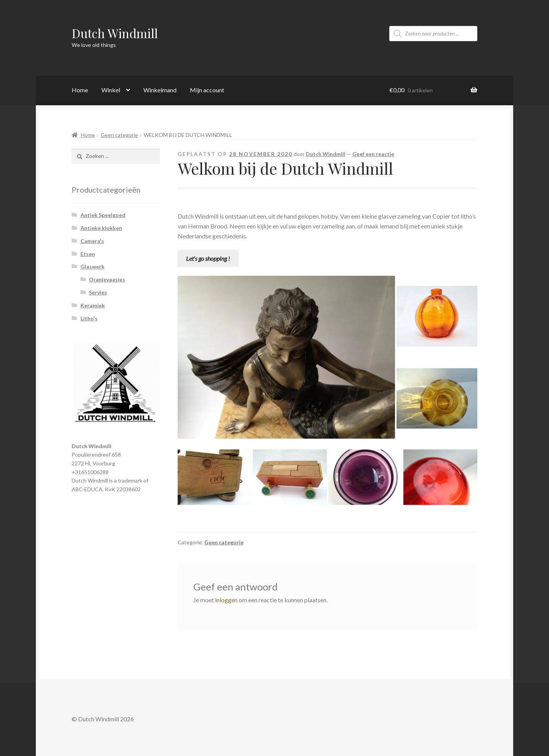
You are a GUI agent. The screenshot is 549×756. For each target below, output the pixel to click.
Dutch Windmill (115, 33)
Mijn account (207, 90)
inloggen (226, 600)
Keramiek (93, 305)
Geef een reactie (373, 154)
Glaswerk (92, 266)
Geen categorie (119, 135)
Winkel (111, 90)
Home (80, 90)
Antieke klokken (101, 228)
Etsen (88, 254)
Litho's (89, 318)
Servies (98, 292)
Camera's (92, 241)
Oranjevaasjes (107, 279)
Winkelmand (160, 90)
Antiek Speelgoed (103, 215)
